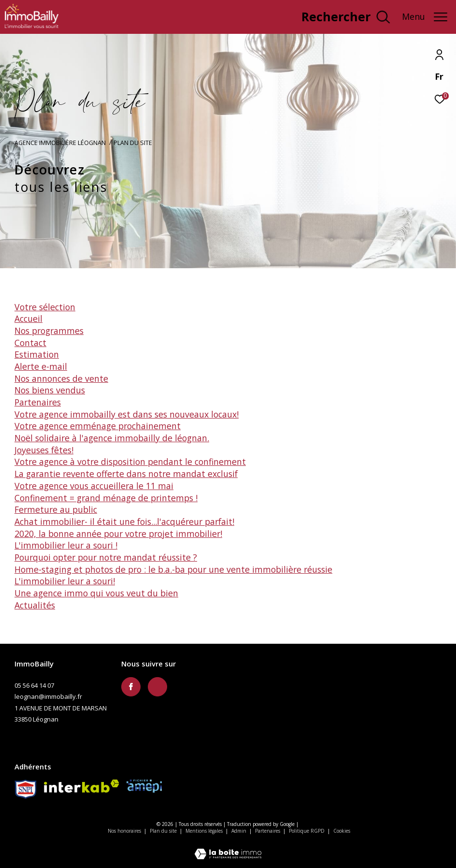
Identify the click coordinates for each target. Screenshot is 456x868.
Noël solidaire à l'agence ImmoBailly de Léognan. (112, 438)
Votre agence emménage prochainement (98, 426)
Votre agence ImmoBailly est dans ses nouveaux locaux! (127, 414)
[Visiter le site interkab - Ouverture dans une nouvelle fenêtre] (82, 786)
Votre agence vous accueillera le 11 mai (94, 486)
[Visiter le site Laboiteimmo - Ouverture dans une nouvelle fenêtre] (228, 847)
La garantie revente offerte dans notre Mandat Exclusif (126, 474)
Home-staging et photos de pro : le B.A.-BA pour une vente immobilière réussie (173, 569)
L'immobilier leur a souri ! (66, 545)
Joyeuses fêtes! (44, 450)
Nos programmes (49, 331)
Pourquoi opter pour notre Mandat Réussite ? (106, 557)
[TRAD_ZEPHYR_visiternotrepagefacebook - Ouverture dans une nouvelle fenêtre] (131, 687)
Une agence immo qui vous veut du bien (96, 593)
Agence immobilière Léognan (60, 143)
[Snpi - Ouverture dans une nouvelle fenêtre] (26, 789)
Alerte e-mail (41, 366)
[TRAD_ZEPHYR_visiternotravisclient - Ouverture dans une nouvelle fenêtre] (264, 19)
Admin (240, 831)
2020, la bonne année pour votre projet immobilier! (118, 534)
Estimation (37, 354)
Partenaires (38, 402)
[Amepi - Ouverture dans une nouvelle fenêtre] (144, 786)
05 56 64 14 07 (34, 685)
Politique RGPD (307, 831)
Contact (30, 343)
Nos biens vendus (50, 390)
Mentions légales (205, 831)
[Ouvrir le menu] (425, 17)
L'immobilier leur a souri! (65, 581)
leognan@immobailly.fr (48, 696)
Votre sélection (45, 307)
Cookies (342, 831)
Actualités (35, 605)
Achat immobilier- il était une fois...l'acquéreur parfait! (124, 521)
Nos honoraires (124, 831)
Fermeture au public (56, 509)
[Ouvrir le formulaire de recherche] (346, 17)
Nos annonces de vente (61, 378)
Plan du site (164, 831)
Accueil (28, 318)
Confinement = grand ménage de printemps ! (106, 498)
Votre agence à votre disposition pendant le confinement (130, 462)
